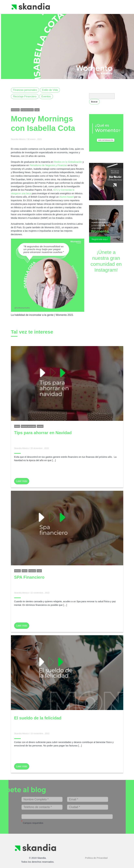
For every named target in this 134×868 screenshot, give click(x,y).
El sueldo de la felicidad (38, 718)
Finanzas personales (25, 90)
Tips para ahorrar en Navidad (43, 433)
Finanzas (32, 571)
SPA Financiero (29, 577)
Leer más (22, 481)
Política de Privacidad (96, 855)
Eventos (46, 96)
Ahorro (17, 426)
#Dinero (18, 571)
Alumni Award (67, 197)
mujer (37, 110)
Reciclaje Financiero (25, 96)
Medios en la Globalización (68, 162)
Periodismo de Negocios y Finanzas (48, 165)
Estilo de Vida (50, 90)
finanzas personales (28, 426)
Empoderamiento (27, 110)
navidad (40, 426)
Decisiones (15, 110)
